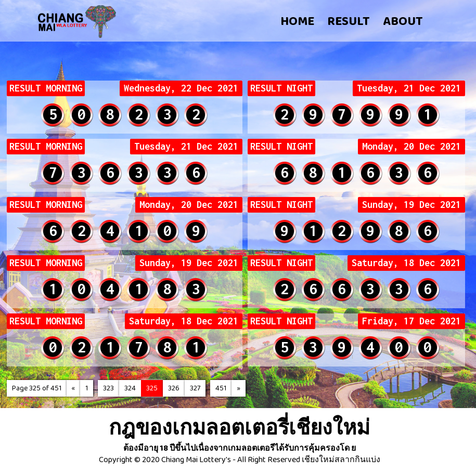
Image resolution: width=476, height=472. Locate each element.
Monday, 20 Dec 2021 (411, 147)
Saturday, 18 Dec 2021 (406, 263)
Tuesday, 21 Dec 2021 (409, 88)
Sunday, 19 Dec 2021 (411, 205)
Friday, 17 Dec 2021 (411, 321)
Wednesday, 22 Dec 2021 (181, 88)
